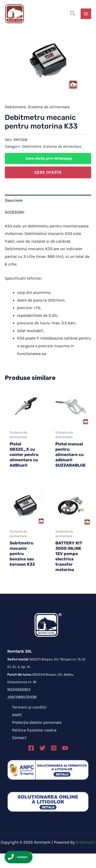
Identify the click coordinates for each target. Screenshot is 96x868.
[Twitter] (42, 763)
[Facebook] (31, 763)
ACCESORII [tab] (15, 227)
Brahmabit (86, 857)
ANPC (17, 729)
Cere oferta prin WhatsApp (49, 173)
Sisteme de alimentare (49, 121)
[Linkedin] (65, 763)
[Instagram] (54, 763)
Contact (19, 752)
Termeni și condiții (29, 722)
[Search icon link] (73, 14)
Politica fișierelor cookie (34, 745)
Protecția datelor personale (37, 737)
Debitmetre (15, 121)
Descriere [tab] (14, 215)
